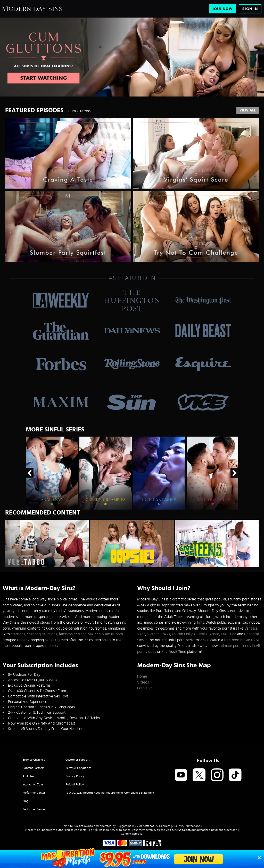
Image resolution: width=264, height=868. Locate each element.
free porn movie (237, 640)
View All (248, 110)
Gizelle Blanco (208, 634)
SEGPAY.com (181, 830)
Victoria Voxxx (159, 634)
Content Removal (132, 834)
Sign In (250, 9)
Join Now (222, 9)
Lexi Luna (229, 634)
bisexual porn (112, 634)
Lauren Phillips (183, 634)
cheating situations (42, 634)
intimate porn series (235, 646)
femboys (66, 634)
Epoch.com (48, 830)
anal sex (87, 634)
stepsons (18, 634)
